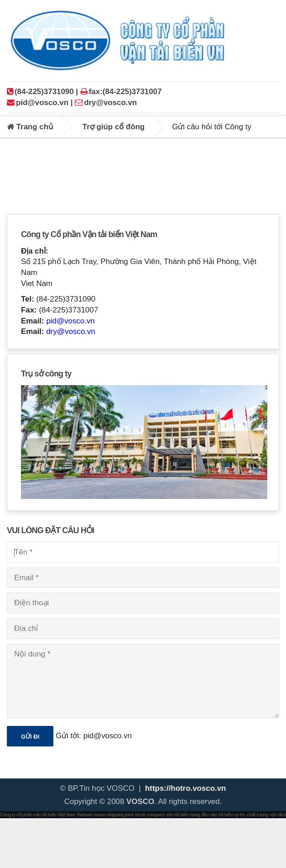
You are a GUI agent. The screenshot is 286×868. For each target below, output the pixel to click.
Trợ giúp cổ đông (114, 127)
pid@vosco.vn (70, 321)
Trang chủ (30, 127)
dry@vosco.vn (70, 331)
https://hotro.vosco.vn (185, 788)
